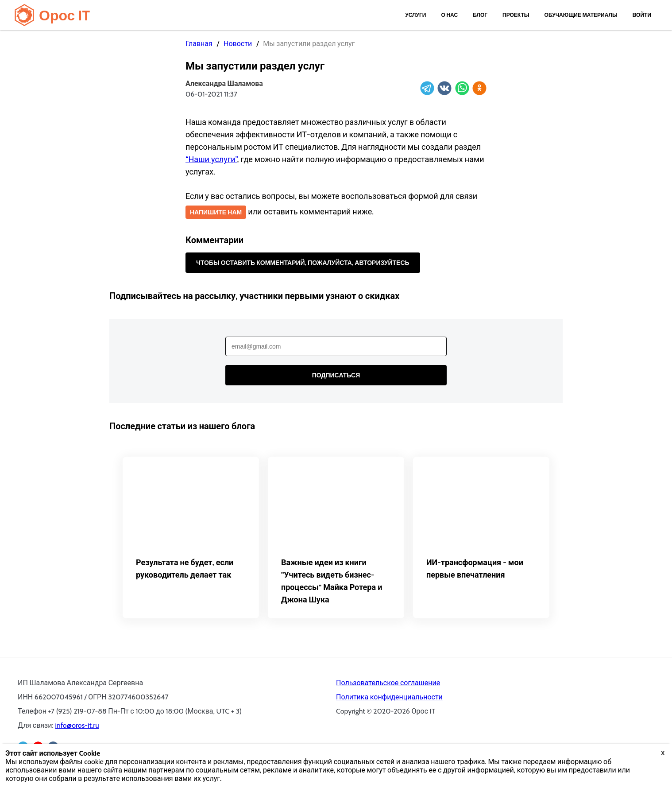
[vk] (444, 89)
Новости (238, 44)
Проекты (516, 15)
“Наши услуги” (211, 159)
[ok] (479, 89)
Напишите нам (216, 212)
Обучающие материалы (581, 15)
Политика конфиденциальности (389, 697)
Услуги (415, 15)
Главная (199, 44)
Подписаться (336, 375)
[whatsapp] (462, 89)
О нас (449, 15)
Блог (480, 15)
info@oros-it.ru (77, 725)
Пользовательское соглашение (388, 683)
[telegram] (427, 89)
